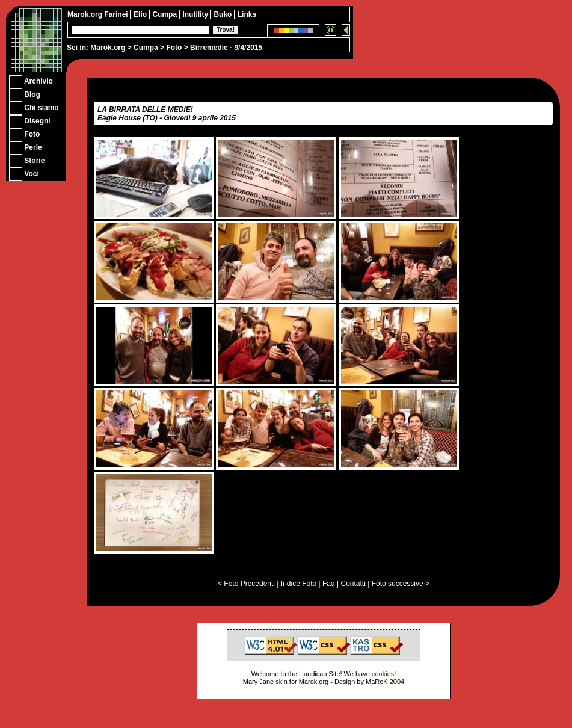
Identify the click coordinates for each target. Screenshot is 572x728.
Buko (223, 14)
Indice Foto (299, 584)
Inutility (196, 14)
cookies (383, 674)
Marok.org (108, 48)
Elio (141, 14)
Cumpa (146, 48)
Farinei (117, 14)
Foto (174, 48)
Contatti (353, 584)
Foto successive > (401, 584)
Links (247, 14)
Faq (329, 584)
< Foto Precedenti (246, 584)
